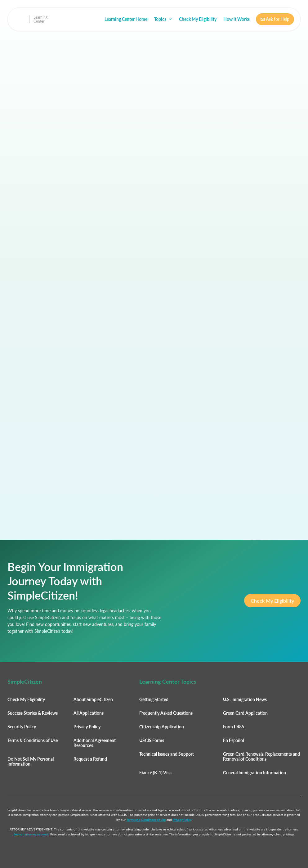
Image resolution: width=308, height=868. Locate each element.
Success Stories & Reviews (33, 713)
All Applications (89, 713)
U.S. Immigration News (245, 699)
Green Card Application (245, 713)
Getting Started (154, 699)
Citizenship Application (162, 727)
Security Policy (22, 727)
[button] (163, 19)
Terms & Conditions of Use (33, 740)
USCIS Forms (152, 740)
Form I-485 (234, 727)
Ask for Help (275, 19)
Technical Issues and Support (167, 754)
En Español (233, 740)
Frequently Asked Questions (166, 713)
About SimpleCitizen (93, 699)
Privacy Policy (87, 727)
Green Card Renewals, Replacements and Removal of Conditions (261, 756)
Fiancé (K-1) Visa (155, 773)
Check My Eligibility (198, 19)
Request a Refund (90, 759)
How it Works (237, 19)
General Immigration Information (254, 773)
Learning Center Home (126, 19)
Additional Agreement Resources (95, 743)
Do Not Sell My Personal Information (31, 761)
